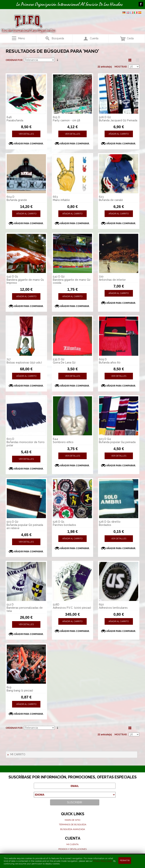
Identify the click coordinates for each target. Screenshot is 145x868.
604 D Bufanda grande (17, 198)
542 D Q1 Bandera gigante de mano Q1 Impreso (25, 280)
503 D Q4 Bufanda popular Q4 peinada (117, 441)
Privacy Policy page (103, 861)
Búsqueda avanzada (73, 829)
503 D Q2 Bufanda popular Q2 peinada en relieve (25, 525)
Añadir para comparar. (29, 144)
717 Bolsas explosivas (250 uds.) (24, 361)
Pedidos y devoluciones (72, 849)
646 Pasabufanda (15, 119)
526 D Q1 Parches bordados (64, 523)
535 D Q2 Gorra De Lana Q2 (64, 361)
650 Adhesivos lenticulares (113, 606)
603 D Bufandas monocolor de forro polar (26, 442)
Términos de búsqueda (73, 825)
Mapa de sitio (72, 820)
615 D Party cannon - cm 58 (67, 119)
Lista (137, 60)
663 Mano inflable (61, 198)
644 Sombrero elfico (63, 441)
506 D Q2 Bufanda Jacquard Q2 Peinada (118, 119)
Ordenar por (14, 60)
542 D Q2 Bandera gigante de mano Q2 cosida (72, 280)
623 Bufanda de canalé (111, 198)
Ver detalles (26, 134)
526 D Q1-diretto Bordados (110, 523)
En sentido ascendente (58, 60)
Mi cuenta (72, 844)
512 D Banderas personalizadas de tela (25, 608)
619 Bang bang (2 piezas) (20, 689)
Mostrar (121, 67)
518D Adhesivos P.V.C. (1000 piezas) (72, 606)
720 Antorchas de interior (112, 278)
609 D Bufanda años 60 (110, 361)
